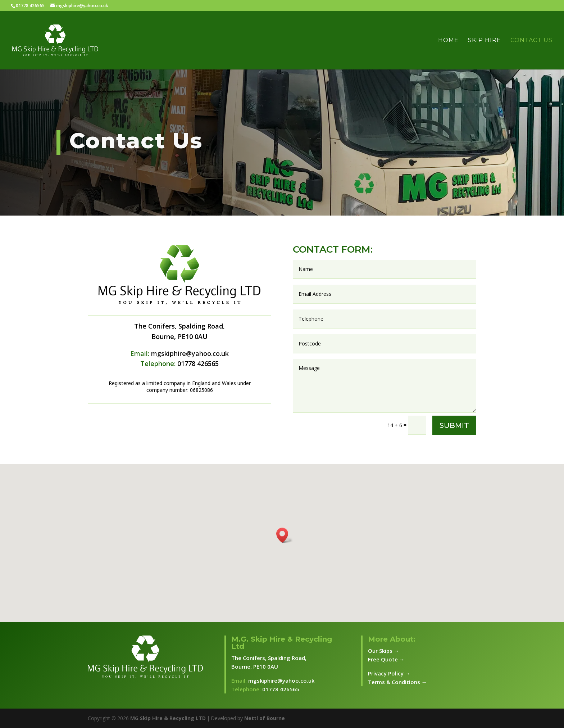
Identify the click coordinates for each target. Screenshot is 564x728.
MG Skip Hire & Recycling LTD (168, 718)
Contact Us (531, 41)
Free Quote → (386, 659)
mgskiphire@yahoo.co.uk (190, 353)
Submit (454, 425)
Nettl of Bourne (265, 718)
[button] (285, 535)
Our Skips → (384, 651)
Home (448, 41)
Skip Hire (485, 41)
